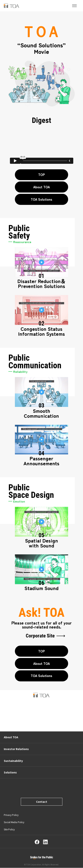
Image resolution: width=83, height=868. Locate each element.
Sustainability (13, 761)
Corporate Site (40, 636)
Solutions (10, 773)
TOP (41, 175)
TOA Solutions (41, 199)
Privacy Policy (11, 815)
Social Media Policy (14, 822)
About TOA (41, 187)
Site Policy (9, 830)
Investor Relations (16, 749)
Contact (42, 802)
